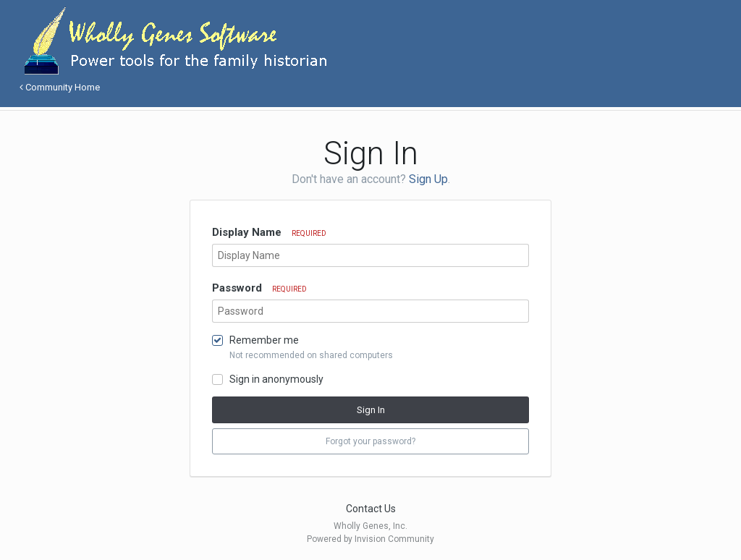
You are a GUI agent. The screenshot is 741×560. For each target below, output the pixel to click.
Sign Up (428, 179)
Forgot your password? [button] (370, 441)
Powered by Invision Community (370, 539)
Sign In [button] (371, 410)
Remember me (264, 340)
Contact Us (371, 509)
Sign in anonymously (276, 379)
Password (259, 288)
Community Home (60, 87)
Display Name (269, 232)
